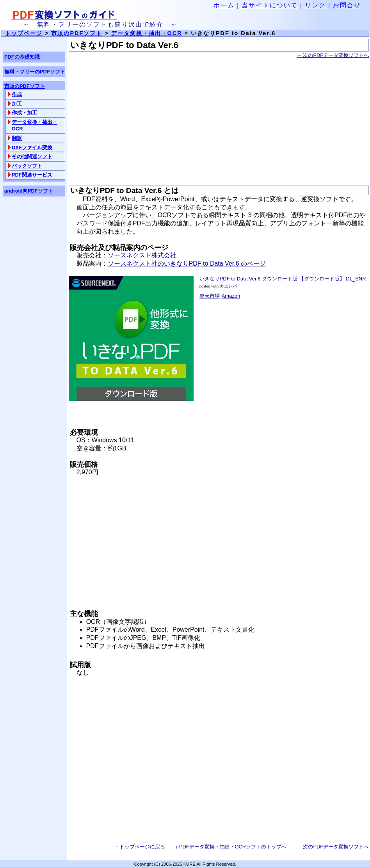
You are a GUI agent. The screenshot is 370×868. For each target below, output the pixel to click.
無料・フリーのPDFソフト (35, 72)
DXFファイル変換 (32, 147)
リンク (315, 5)
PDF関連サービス (32, 175)
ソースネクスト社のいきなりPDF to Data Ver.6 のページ (187, 263)
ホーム (224, 5)
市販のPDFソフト (77, 33)
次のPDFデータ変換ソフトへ (333, 55)
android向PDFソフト (29, 191)
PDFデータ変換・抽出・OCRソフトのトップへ (231, 847)
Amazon (231, 296)
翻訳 (17, 138)
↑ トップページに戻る (140, 847)
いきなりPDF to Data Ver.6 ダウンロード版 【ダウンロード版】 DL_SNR (283, 279)
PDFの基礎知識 (22, 57)
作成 (17, 94)
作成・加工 (24, 113)
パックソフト (27, 166)
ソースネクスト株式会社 (142, 255)
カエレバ (228, 286)
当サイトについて (270, 5)
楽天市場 (210, 296)
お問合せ (347, 5)
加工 (17, 104)
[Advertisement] (219, 123)
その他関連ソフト (32, 156)
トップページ (24, 33)
